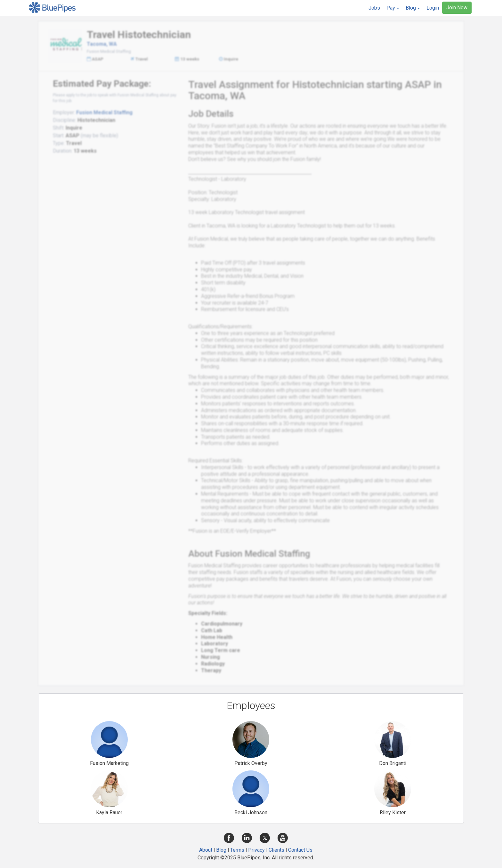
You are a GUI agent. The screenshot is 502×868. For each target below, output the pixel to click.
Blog (221, 850)
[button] (393, 8)
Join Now (457, 8)
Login (433, 8)
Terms (237, 850)
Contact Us (300, 850)
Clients (276, 850)
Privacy (256, 850)
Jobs (374, 8)
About (206, 850)
